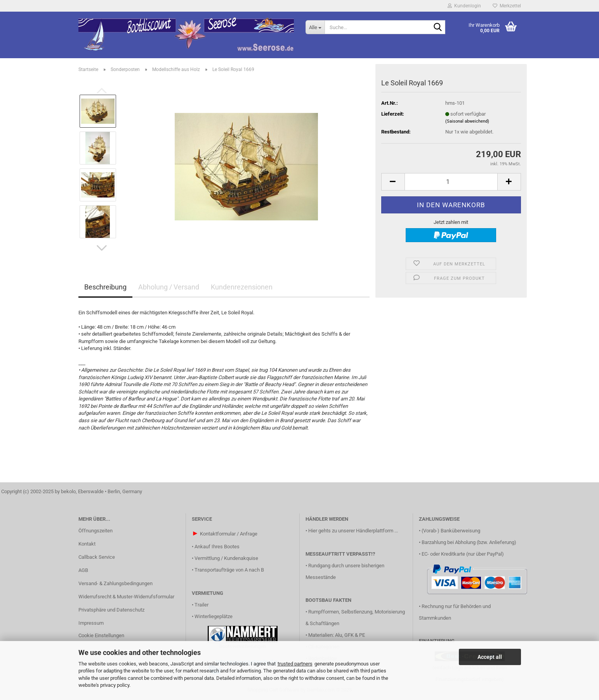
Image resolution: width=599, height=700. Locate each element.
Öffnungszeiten (95, 531)
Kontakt (87, 544)
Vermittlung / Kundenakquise (226, 558)
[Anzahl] (451, 182)
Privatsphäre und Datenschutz (111, 610)
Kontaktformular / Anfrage (229, 534)
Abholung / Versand (169, 287)
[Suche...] (315, 27)
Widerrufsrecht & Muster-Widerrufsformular (126, 597)
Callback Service (97, 557)
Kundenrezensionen (242, 287)
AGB (83, 570)
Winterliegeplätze (214, 616)
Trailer (201, 605)
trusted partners (295, 664)
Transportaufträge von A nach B (229, 570)
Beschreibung (105, 287)
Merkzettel (507, 6)
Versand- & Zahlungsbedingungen (115, 583)
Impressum (91, 623)
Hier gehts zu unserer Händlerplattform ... (353, 531)
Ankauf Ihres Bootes (217, 547)
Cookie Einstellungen (101, 635)
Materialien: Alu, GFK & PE (337, 635)
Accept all (490, 657)
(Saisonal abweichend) (467, 121)
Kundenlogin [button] (464, 6)
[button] (102, 248)
